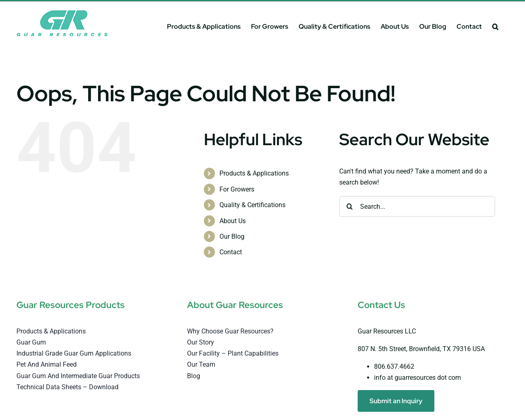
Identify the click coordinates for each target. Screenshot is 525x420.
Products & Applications (254, 173)
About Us (233, 221)
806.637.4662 (394, 366)
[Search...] (417, 206)
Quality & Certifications (252, 205)
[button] (495, 26)
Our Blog (232, 236)
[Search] (349, 206)
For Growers (237, 189)
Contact (231, 252)
